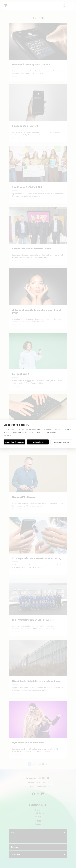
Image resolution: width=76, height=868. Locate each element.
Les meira (7, 435)
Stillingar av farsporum (61, 442)
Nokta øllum (38, 442)
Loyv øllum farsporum (14, 442)
